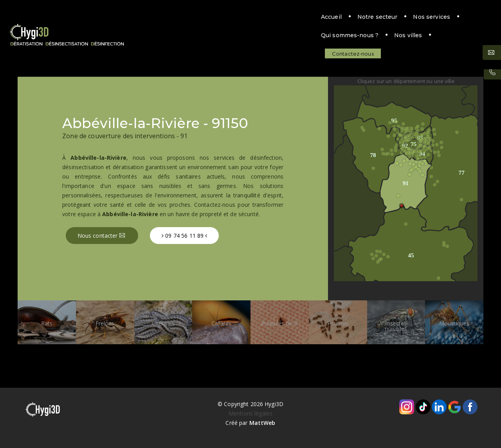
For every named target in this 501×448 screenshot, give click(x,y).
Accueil (166, 18)
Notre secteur (212, 18)
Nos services (267, 18)
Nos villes (388, 18)
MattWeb (262, 423)
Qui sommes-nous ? (330, 18)
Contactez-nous (450, 18)
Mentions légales (250, 413)
